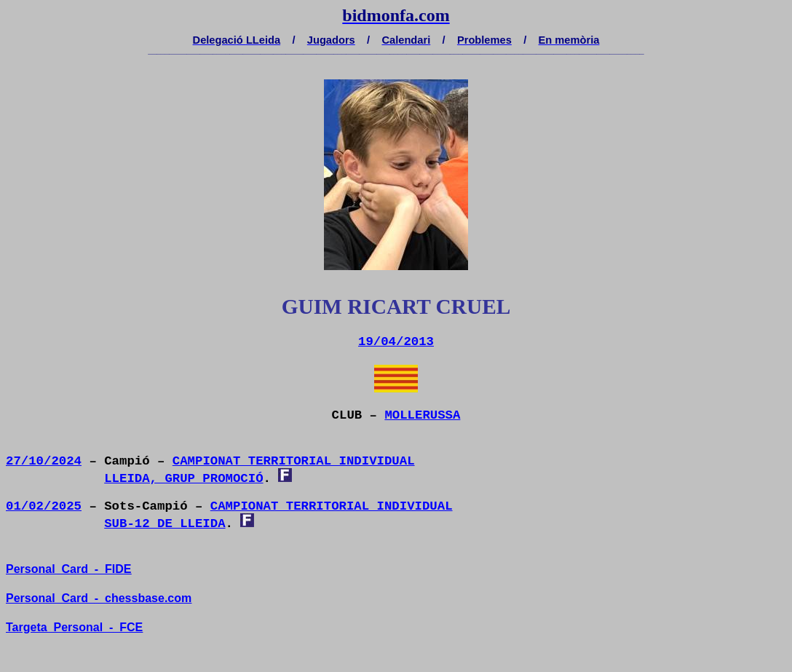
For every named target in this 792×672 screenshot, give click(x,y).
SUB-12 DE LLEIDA (165, 524)
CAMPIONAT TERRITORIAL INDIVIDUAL (294, 461)
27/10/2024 (44, 461)
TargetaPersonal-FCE (74, 627)
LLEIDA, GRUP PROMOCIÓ (183, 479)
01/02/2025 (44, 506)
